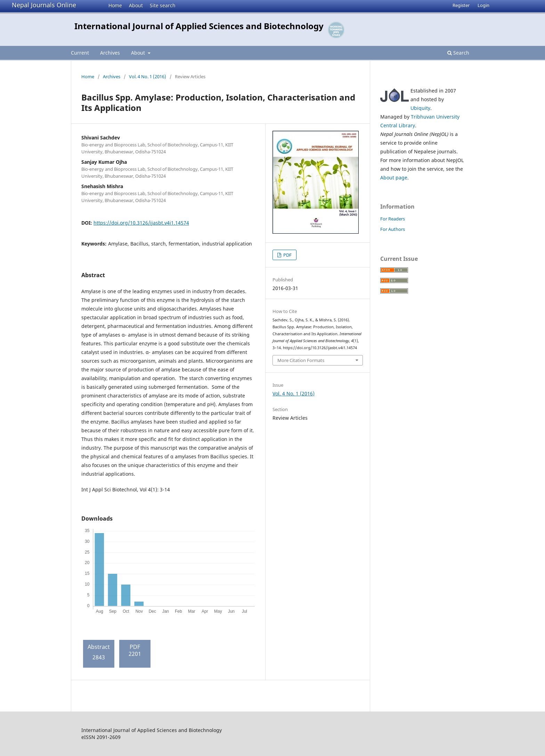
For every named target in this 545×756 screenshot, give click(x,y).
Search (458, 53)
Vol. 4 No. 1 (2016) (148, 77)
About (136, 5)
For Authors (393, 229)
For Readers (393, 219)
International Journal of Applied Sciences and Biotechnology (199, 26)
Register (461, 5)
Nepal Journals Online (44, 5)
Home (115, 5)
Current (80, 53)
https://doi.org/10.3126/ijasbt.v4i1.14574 (141, 223)
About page (394, 178)
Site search (163, 5)
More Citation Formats (301, 360)
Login (483, 5)
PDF (287, 255)
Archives (110, 53)
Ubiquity (420, 108)
